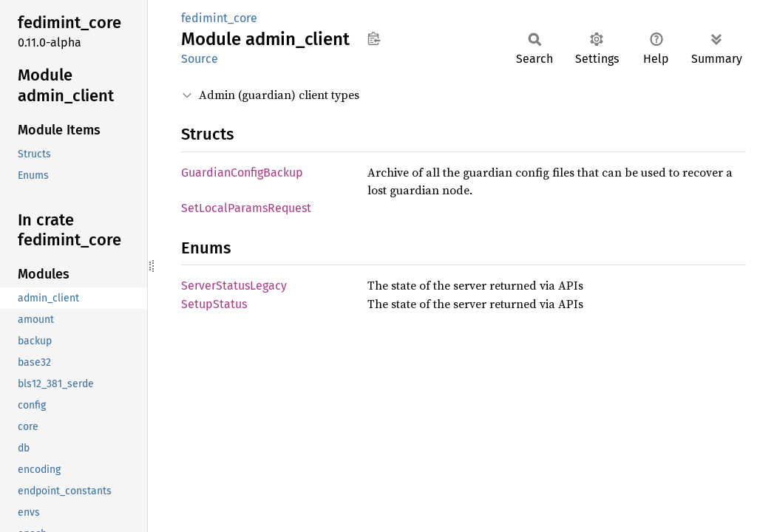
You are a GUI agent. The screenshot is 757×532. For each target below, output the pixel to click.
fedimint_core (219, 18)
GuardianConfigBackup (242, 173)
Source (200, 59)
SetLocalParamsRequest (246, 208)
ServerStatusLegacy (234, 286)
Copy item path (374, 38)
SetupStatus (214, 304)
